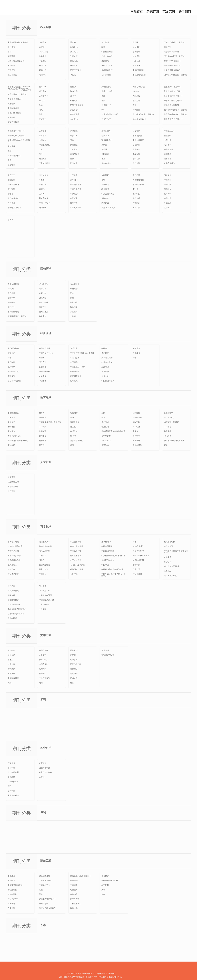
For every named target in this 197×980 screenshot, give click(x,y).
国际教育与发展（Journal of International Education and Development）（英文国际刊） (20, 88)
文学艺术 (46, 635)
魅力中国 (136, 194)
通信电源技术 (44, 542)
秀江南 (73, 42)
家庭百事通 (75, 114)
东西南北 (136, 203)
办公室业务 (44, 52)
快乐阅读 (105, 422)
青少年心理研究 (77, 441)
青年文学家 (44, 660)
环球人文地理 (107, 91)
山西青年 (43, 42)
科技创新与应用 (77, 569)
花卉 (10, 786)
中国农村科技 (13, 795)
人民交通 (168, 557)
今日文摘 (74, 101)
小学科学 (11, 417)
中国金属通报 (107, 546)
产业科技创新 (44, 604)
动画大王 (43, 159)
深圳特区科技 (107, 70)
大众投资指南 (13, 348)
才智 (10, 52)
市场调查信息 (76, 376)
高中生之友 (106, 436)
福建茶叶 (11, 56)
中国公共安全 (44, 203)
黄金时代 (74, 119)
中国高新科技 (76, 551)
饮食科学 (11, 298)
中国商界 (74, 362)
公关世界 (136, 208)
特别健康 (11, 302)
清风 (41, 110)
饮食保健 (74, 307)
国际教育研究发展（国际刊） (176, 75)
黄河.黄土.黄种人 (108, 208)
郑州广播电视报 (14, 113)
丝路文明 (43, 87)
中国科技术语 (13, 108)
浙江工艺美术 (76, 70)
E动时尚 (136, 91)
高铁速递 (105, 185)
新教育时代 (44, 198)
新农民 (42, 777)
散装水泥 (74, 908)
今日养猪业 (106, 75)
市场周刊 (11, 376)
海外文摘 (168, 185)
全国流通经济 (44, 565)
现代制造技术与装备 (141, 556)
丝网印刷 (105, 154)
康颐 (72, 298)
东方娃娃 (136, 413)
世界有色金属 (13, 551)
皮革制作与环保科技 (16, 614)
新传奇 (42, 674)
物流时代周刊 (138, 560)
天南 (41, 683)
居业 (41, 890)
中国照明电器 (76, 185)
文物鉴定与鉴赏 (108, 655)
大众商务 (136, 353)
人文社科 (46, 462)
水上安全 (136, 149)
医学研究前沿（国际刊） (174, 101)
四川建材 (11, 904)
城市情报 (105, 42)
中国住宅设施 (76, 189)
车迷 (103, 47)
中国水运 (43, 574)
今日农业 (105, 136)
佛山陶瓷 (136, 145)
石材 (10, 151)
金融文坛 (43, 185)
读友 (41, 149)
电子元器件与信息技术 (17, 609)
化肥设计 (136, 61)
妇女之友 (43, 316)
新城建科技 (12, 890)
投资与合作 (44, 175)
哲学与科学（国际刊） (173, 61)
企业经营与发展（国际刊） (144, 114)
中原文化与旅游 (108, 194)
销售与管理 (75, 372)
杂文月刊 (136, 101)
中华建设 (11, 876)
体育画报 (168, 427)
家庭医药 (74, 312)
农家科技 (43, 763)
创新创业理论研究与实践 (174, 441)
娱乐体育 (43, 441)
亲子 (135, 105)
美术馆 (104, 145)
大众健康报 (75, 284)
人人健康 (11, 293)
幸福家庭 (105, 198)
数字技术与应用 (77, 546)
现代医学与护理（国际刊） (175, 56)
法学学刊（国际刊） (172, 52)
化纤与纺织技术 (14, 604)
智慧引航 (43, 436)
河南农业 (74, 163)
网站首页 (137, 12)
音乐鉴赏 (136, 131)
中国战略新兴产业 (46, 600)
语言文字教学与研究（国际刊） (19, 141)
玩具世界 (136, 569)
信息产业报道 (13, 122)
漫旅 (72, 159)
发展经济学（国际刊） (173, 87)
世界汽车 (74, 66)
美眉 (103, 417)
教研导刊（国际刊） (16, 99)
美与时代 (11, 650)
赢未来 (135, 431)
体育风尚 (43, 427)
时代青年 (43, 91)
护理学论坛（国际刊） (17, 136)
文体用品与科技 (108, 560)
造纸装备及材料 (14, 156)
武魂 (72, 417)
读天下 (10, 220)
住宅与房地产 (13, 899)
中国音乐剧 (44, 664)
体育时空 (136, 427)
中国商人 (105, 348)
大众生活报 (106, 119)
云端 (72, 140)
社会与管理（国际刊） (173, 70)
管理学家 (74, 348)
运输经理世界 (13, 600)
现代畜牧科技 (107, 140)
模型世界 (74, 203)
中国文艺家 (44, 650)
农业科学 (46, 748)
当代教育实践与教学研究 (18, 441)
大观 (10, 683)
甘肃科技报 (106, 105)
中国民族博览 (13, 678)
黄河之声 (11, 669)
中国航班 (168, 198)
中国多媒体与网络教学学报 (50, 422)
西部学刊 (11, 70)
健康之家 (43, 289)
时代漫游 (136, 110)
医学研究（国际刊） (172, 105)
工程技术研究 (76, 904)
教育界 (42, 413)
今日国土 (136, 42)
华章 (103, 96)
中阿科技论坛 (107, 52)
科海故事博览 (13, 591)
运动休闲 (136, 47)
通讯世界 (105, 353)
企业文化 (43, 367)
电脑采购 (136, 154)
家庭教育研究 (138, 180)
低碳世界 (11, 595)
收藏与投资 (137, 136)
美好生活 (43, 119)
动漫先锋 (74, 131)
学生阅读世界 (107, 66)
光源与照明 (12, 618)
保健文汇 (11, 289)
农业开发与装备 (45, 772)
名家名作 (74, 660)
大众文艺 (43, 655)
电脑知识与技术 (108, 551)
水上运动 (136, 52)
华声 (103, 101)
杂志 (43, 925)
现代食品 (136, 198)
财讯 (135, 358)
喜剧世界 (11, 165)
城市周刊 (105, 885)
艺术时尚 (43, 669)
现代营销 (11, 367)
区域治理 (168, 203)
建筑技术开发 (44, 876)
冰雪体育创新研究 (171, 422)
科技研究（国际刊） (172, 566)
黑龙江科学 (44, 569)
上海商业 (105, 367)
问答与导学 (137, 445)
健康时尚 (43, 293)
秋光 (41, 105)
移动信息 (105, 203)
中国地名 (43, 140)
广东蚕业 (11, 763)
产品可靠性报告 (139, 87)
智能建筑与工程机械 (110, 881)
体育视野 (136, 441)
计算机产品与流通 (15, 546)
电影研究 (74, 198)
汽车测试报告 (107, 358)
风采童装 (74, 145)
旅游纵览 (43, 56)
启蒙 (103, 413)
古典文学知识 (107, 56)
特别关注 (136, 56)
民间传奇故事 (76, 664)
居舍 (41, 894)
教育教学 (46, 398)
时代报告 (11, 491)
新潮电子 (168, 154)
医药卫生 (11, 307)
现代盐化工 (12, 565)
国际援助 (168, 175)
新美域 (104, 149)
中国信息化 (169, 149)
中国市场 (43, 381)
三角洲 (42, 194)
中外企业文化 (107, 362)
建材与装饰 (12, 894)
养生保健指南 (13, 284)
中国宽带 (168, 180)
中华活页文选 (13, 413)
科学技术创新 (76, 556)
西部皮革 (168, 159)
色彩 (72, 683)
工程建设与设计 (45, 881)
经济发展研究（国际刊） (174, 96)
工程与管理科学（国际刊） (175, 42)
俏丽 (72, 445)
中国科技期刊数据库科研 (18, 42)
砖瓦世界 (105, 876)
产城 (103, 890)
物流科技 (136, 565)
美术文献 (11, 674)
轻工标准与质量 (14, 560)
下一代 (135, 189)
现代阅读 (74, 413)
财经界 (42, 358)
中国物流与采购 (108, 381)
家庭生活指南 (138, 185)
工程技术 (11, 881)
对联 (41, 154)
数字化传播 (137, 574)
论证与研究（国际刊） (173, 66)
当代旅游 (136, 175)
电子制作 (43, 586)
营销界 (10, 194)
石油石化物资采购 (78, 565)
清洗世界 (136, 159)
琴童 (103, 159)
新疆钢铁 (168, 136)
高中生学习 (106, 441)
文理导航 (11, 445)
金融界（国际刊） (140, 119)
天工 (10, 160)
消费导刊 (136, 348)
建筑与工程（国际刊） (48, 908)
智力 (166, 445)
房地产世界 (75, 899)
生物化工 (43, 556)
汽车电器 (11, 104)
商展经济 (105, 372)
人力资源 (43, 376)
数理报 (73, 436)
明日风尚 (11, 655)
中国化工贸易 (44, 348)
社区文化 (74, 52)
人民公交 (74, 175)
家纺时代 (74, 47)
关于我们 (185, 12)
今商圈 (42, 180)
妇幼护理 (74, 302)
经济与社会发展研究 (16, 61)
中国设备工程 (76, 542)
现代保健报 (44, 284)
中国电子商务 (44, 145)
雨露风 (42, 189)
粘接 (135, 542)
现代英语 (168, 436)
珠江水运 (136, 163)
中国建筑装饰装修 (15, 885)
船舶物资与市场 (45, 546)
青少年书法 (106, 163)
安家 (103, 894)
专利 (43, 812)
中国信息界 (75, 358)
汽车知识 (168, 140)
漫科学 (73, 87)
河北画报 (105, 650)
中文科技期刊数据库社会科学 (113, 556)
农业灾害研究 (44, 768)
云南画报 (11, 117)
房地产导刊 (44, 904)
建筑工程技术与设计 (47, 899)
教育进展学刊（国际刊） (174, 119)
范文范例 (169, 12)
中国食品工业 (169, 131)
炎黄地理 (74, 894)
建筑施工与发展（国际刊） (81, 876)
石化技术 (74, 574)
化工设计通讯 (76, 560)
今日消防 (43, 609)
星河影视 (43, 136)
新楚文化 (43, 131)
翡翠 (103, 110)
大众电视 (74, 61)
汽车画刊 (168, 145)
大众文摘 (74, 149)
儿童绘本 (105, 445)
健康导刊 (43, 307)
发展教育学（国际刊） (17, 131)
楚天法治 (11, 477)
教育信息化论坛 (14, 436)
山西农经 (11, 777)
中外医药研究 (13, 312)
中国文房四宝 (138, 140)
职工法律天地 (13, 482)
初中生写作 (137, 417)
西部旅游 (168, 189)
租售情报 (105, 189)
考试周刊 (11, 431)
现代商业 (43, 362)
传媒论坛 (43, 61)
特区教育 (74, 427)
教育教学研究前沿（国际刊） (176, 110)
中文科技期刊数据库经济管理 (82, 353)
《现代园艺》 (13, 782)
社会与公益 (12, 75)
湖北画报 (136, 96)
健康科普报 (44, 302)
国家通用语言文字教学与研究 (113, 431)
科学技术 (46, 527)
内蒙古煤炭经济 (14, 556)
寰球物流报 (106, 87)
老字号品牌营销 (14, 208)
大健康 (73, 316)
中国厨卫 (74, 885)
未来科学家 (75, 422)
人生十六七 (44, 96)
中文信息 (11, 66)
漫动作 (73, 96)
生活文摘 (105, 61)
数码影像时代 (169, 542)
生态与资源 (169, 546)
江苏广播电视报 (77, 105)
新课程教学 (169, 413)
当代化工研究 (13, 542)
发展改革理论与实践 (110, 114)
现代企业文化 (13, 372)
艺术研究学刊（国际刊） (174, 91)
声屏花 (73, 655)
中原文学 (74, 194)
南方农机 (11, 768)
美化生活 (74, 669)
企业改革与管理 (14, 381)
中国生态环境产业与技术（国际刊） (113, 575)
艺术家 (10, 660)
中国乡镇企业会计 (46, 353)
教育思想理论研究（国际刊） (176, 114)
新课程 (42, 445)
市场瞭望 (11, 180)
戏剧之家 (11, 664)
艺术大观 (74, 678)
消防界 (42, 560)
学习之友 (136, 66)
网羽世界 (136, 436)
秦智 (103, 180)
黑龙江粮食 (106, 131)
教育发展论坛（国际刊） (18, 94)
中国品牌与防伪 (139, 75)
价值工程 (11, 569)
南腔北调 (11, 146)
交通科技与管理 (45, 595)
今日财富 (11, 362)
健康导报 (168, 47)
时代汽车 (11, 586)
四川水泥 (11, 908)
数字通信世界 (13, 574)
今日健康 (74, 289)
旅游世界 (74, 91)
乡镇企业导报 (138, 551)
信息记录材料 (44, 551)
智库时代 (43, 70)
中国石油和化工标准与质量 (113, 569)
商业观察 (11, 189)
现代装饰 (74, 890)
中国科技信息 (138, 70)
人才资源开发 (13, 487)
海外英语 (43, 417)
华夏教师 (11, 427)
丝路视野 (105, 175)
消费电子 (43, 208)
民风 (41, 114)
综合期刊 (46, 27)
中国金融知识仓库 (78, 367)
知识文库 (43, 66)
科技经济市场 (13, 185)
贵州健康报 (44, 312)
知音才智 (74, 56)
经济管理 (46, 333)
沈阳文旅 (74, 381)
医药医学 (46, 269)
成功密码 (136, 422)
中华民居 (74, 881)
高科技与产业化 (170, 576)
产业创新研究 (44, 163)
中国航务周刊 (76, 208)
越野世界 (168, 431)
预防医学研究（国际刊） (18, 316)
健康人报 (43, 298)
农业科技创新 (13, 772)
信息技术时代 (138, 546)
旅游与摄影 (75, 154)
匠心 (72, 293)
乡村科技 (11, 791)
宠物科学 (43, 75)
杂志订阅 (153, 12)
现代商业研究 (13, 198)
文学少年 (11, 422)
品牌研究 (168, 208)
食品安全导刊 (169, 163)
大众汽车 (11, 175)
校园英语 (43, 431)
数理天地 (74, 431)
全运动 (42, 101)
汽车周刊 (74, 180)
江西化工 (168, 571)
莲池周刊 (74, 674)
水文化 (73, 75)
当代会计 (11, 203)
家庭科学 (74, 110)
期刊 (43, 700)
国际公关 (11, 47)
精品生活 (105, 427)
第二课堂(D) (169, 417)
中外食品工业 (44, 591)
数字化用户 (106, 542)
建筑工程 (46, 861)
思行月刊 (74, 650)
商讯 (10, 358)
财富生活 (11, 353)
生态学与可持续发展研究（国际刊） (176, 552)
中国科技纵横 (44, 372)
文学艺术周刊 (44, 678)
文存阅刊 (168, 194)
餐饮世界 (74, 136)
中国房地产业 (44, 885)
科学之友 (168, 562)
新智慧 (42, 47)
